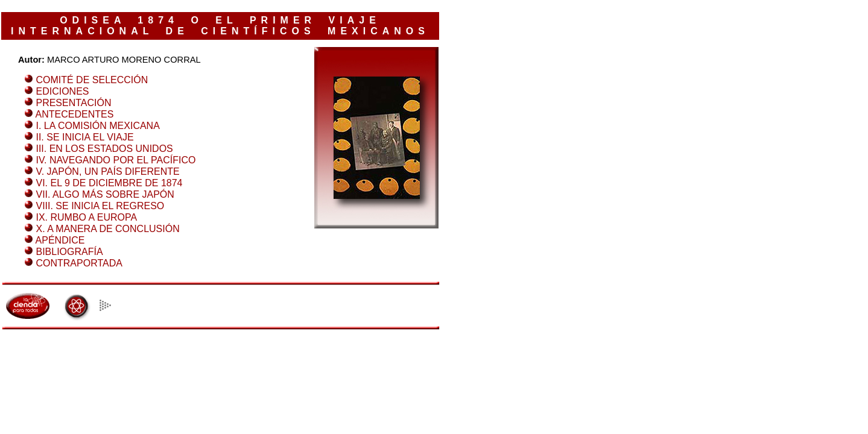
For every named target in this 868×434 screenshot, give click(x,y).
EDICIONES (62, 91)
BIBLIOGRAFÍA (69, 252)
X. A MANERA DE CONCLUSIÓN (107, 229)
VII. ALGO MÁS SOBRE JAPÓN (105, 194)
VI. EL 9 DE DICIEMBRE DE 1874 (109, 183)
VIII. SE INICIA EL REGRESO (100, 206)
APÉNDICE (60, 240)
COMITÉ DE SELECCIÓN (92, 80)
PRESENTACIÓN (73, 103)
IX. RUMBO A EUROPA (86, 217)
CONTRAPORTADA (79, 263)
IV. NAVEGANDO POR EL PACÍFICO (116, 160)
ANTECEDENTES (75, 114)
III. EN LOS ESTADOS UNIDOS (104, 149)
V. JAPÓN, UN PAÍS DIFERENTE (107, 171)
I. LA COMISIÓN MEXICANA (97, 126)
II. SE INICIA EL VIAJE (84, 137)
